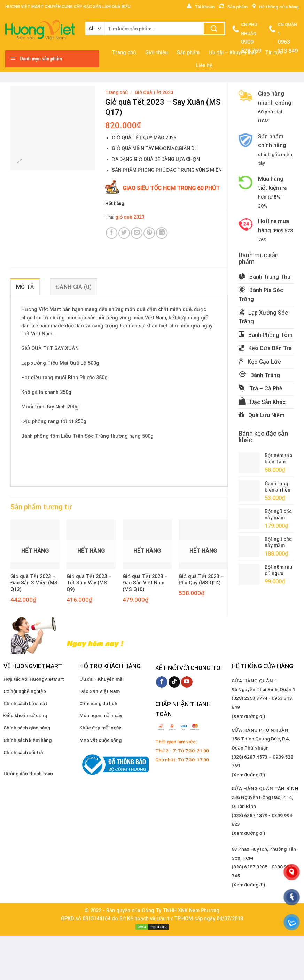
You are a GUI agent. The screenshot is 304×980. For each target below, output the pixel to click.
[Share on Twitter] (124, 233)
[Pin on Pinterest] (149, 233)
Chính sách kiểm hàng (28, 740)
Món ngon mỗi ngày (101, 715)
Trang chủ (116, 92)
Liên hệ (204, 66)
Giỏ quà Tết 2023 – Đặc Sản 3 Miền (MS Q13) (34, 583)
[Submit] (214, 29)
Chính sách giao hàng (27, 728)
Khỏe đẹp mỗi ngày (100, 728)
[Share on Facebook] (112, 233)
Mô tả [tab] (25, 287)
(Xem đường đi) (248, 716)
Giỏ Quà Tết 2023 (154, 92)
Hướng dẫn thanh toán (28, 774)
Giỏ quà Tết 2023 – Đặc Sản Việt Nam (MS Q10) (145, 583)
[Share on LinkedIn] (162, 233)
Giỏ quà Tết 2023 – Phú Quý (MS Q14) (201, 580)
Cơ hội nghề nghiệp (25, 691)
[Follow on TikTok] (174, 682)
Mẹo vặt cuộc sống (100, 740)
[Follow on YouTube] (187, 682)
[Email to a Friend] (137, 233)
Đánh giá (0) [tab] (74, 287)
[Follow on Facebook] (162, 682)
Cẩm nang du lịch (98, 703)
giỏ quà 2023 (130, 217)
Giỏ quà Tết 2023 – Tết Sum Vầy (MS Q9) (89, 583)
